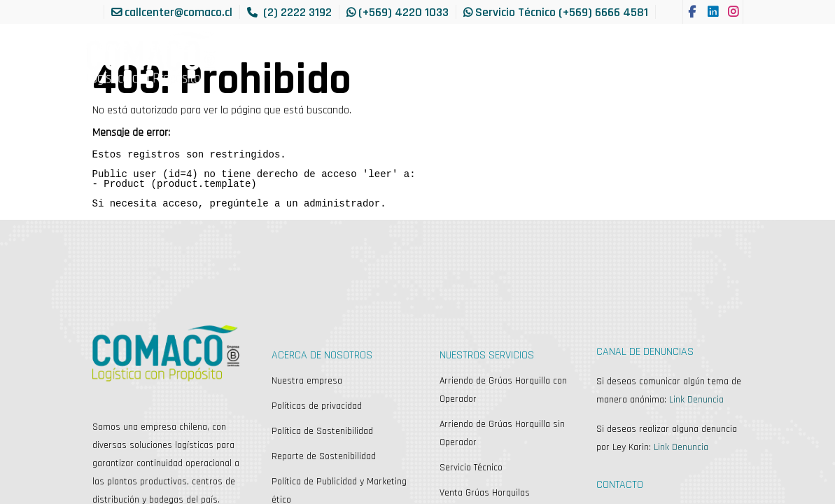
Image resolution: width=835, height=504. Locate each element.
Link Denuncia (696, 400)
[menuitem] (113, 48)
